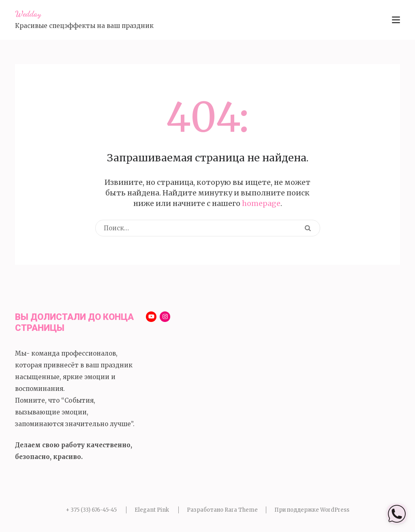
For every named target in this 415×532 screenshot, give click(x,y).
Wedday (28, 14)
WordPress (335, 510)
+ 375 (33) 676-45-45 (91, 510)
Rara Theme (241, 510)
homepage (261, 203)
